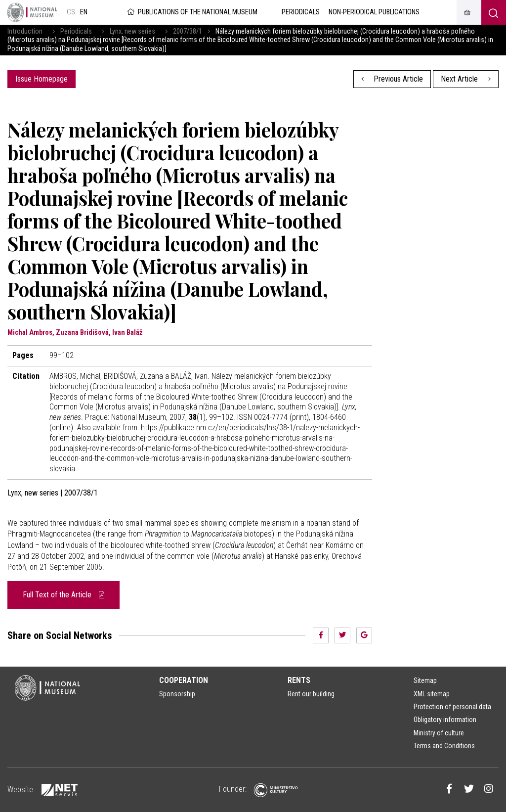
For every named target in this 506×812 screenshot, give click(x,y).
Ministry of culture (439, 733)
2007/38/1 (188, 31)
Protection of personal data (452, 707)
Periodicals (76, 31)
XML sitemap (432, 694)
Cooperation (184, 680)
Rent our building (311, 694)
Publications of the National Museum (191, 12)
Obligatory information (445, 720)
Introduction (25, 31)
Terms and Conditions (444, 746)
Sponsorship (177, 694)
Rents (299, 680)
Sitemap (425, 680)
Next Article (466, 79)
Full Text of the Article (63, 595)
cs (71, 12)
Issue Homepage (42, 79)
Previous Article (392, 79)
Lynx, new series (132, 31)
